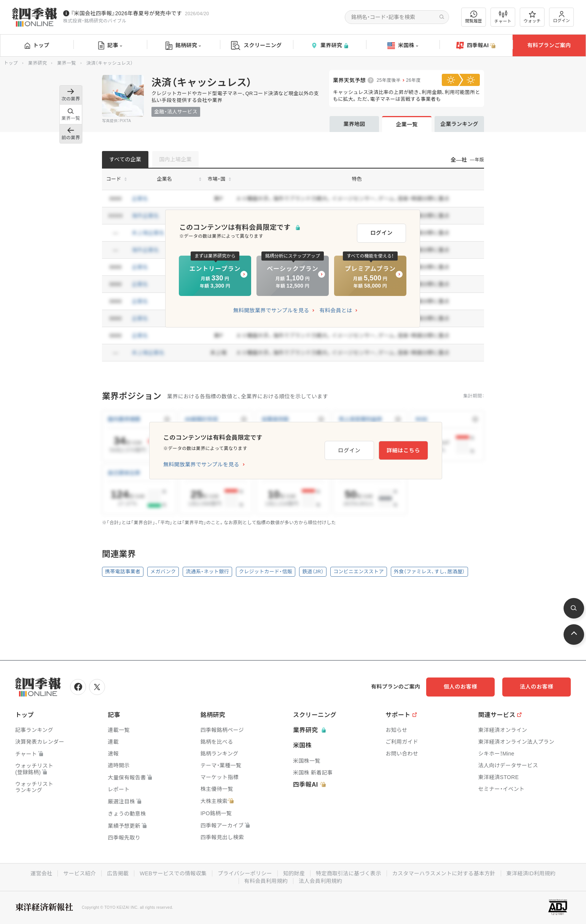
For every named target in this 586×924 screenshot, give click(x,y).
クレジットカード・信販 (266, 572)
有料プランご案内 (549, 45)
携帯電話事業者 (123, 572)
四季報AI (476, 46)
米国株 (403, 46)
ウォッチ (532, 17)
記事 (110, 46)
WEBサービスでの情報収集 (173, 873)
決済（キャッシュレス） (202, 83)
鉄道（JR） (313, 572)
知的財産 (294, 873)
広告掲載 (118, 873)
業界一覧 (66, 63)
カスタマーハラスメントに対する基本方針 (444, 873)
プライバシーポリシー (245, 873)
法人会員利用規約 (320, 881)
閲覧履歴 (474, 17)
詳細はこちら (403, 450)
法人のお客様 (537, 687)
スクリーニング (256, 45)
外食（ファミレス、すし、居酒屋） (429, 572)
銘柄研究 (183, 46)
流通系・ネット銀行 (207, 572)
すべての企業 (125, 159)
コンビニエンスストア (359, 572)
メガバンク (163, 572)
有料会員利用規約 (266, 881)
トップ (37, 45)
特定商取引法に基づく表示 (349, 873)
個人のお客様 (460, 687)
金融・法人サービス (176, 112)
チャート (503, 17)
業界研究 (330, 45)
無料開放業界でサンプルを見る (271, 310)
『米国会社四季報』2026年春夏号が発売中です (126, 13)
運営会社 (41, 873)
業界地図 (354, 124)
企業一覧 (407, 124)
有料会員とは (336, 310)
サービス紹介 (80, 873)
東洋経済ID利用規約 (531, 873)
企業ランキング (459, 124)
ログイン (562, 17)
